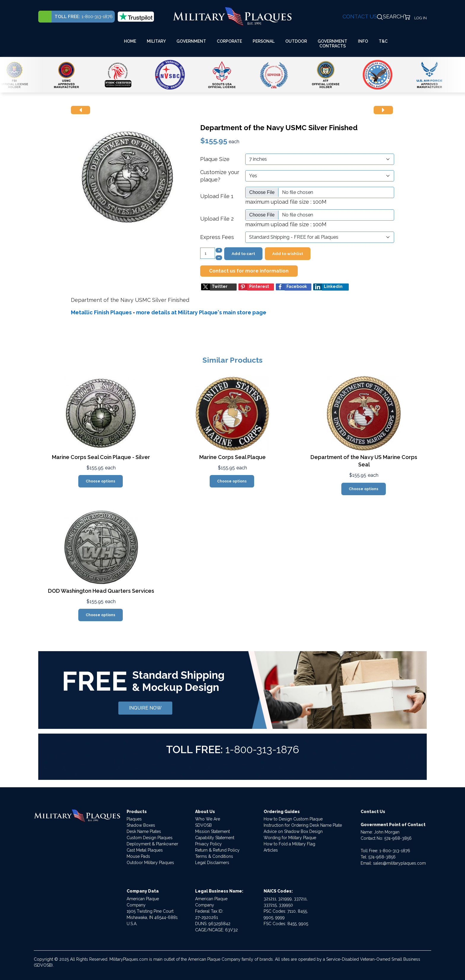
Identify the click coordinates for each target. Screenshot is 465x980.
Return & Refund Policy (217, 850)
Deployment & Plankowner (152, 844)
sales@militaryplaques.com (399, 863)
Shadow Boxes (141, 825)
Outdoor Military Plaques (150, 863)
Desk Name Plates (144, 831)
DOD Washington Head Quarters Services (101, 591)
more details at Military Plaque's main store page (201, 312)
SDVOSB (203, 825)
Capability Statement (215, 838)
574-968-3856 (398, 838)
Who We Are (208, 819)
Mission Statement (212, 831)
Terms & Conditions (214, 856)
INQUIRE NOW (145, 708)
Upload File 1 (217, 196)
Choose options (101, 481)
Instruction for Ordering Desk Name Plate (303, 825)
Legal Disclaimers (212, 863)
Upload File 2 (217, 219)
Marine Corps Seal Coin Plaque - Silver (101, 457)
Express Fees (217, 237)
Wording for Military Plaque (290, 838)
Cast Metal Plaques (145, 850)
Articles (271, 850)
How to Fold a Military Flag (289, 844)
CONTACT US (360, 16)
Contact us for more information (249, 271)
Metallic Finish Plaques (101, 312)
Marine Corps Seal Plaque (232, 457)
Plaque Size (215, 159)
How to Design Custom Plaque (293, 819)
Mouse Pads (138, 856)
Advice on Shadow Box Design (293, 831)
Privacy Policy (208, 844)
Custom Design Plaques (150, 838)
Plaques (134, 819)
